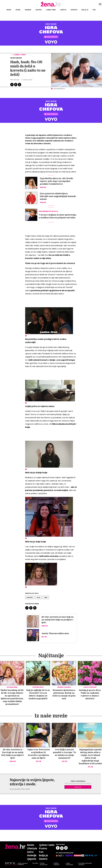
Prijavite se (78, 787)
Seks (46, 597)
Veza (38, 597)
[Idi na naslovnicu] (51, 6)
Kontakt (35, 863)
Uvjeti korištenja (69, 864)
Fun (94, 10)
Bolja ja (85, 10)
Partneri (30, 597)
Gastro (39, 10)
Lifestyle (74, 10)
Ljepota (63, 10)
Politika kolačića (57, 864)
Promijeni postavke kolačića (85, 864)
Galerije (28, 10)
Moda (9, 10)
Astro (18, 10)
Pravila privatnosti (44, 864)
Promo (43, 848)
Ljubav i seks (51, 10)
